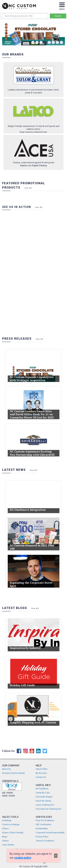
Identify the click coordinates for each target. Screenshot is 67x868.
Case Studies (8, 845)
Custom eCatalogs (11, 824)
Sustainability (42, 829)
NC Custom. (25, 866)
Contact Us (41, 777)
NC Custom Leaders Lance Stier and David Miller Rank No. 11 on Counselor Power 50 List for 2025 (32, 412)
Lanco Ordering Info (45, 805)
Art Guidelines (42, 789)
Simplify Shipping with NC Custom (33, 720)
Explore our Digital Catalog (33, 165)
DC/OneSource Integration (29, 507)
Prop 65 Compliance (45, 820)
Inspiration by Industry (27, 646)
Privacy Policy (42, 837)
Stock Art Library (43, 801)
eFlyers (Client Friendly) (13, 833)
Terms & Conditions (45, 841)
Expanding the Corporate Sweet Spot (31, 582)
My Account (41, 773)
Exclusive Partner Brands (13, 773)
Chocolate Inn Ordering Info (48, 809)
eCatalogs (7, 820)
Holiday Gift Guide (24, 683)
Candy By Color (43, 793)
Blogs (5, 837)
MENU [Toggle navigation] (62, 8)
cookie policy (23, 858)
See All (28, 188)
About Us (6, 769)
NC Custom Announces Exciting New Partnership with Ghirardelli (32, 451)
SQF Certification (43, 824)
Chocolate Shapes (44, 797)
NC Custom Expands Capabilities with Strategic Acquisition (32, 376)
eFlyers (5, 829)
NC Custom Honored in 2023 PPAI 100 (32, 545)
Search (58, 16)
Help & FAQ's (42, 769)
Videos (5, 841)
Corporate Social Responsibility (50, 833)
